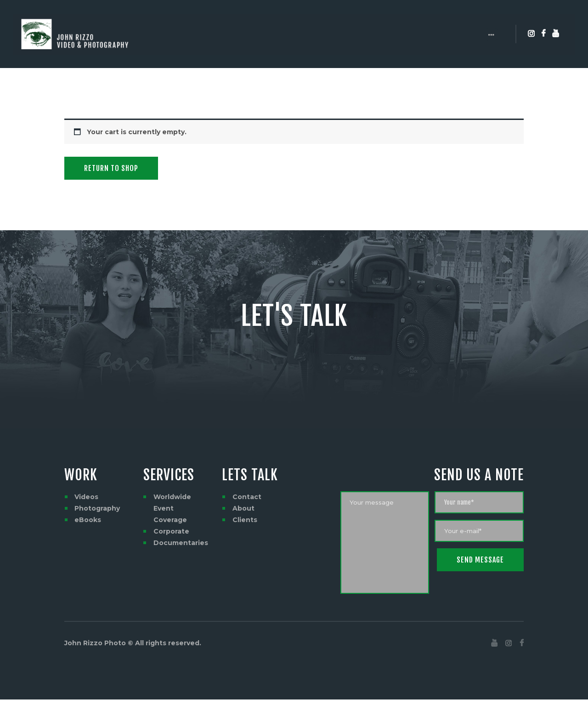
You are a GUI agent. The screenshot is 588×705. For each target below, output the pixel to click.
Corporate (171, 531)
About (243, 508)
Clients (245, 520)
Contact (247, 497)
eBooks (88, 520)
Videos (86, 497)
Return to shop (111, 168)
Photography (97, 508)
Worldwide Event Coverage (172, 508)
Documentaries (181, 543)
